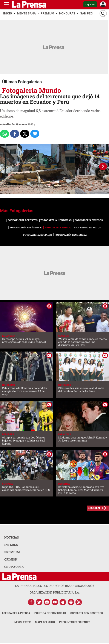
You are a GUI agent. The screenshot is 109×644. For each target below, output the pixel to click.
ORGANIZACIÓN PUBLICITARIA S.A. (55, 592)
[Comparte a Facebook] (15, 134)
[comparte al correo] (35, 134)
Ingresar (90, 4)
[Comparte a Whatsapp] (5, 134)
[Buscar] (103, 13)
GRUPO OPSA (14, 567)
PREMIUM (12, 552)
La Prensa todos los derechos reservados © (55, 586)
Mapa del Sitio (45, 622)
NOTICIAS (12, 537)
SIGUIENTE (96, 508)
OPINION (11, 559)
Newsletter (23, 622)
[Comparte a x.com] (25, 134)
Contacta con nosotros (87, 613)
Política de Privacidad (50, 613)
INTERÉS (11, 545)
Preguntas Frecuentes (75, 622)
